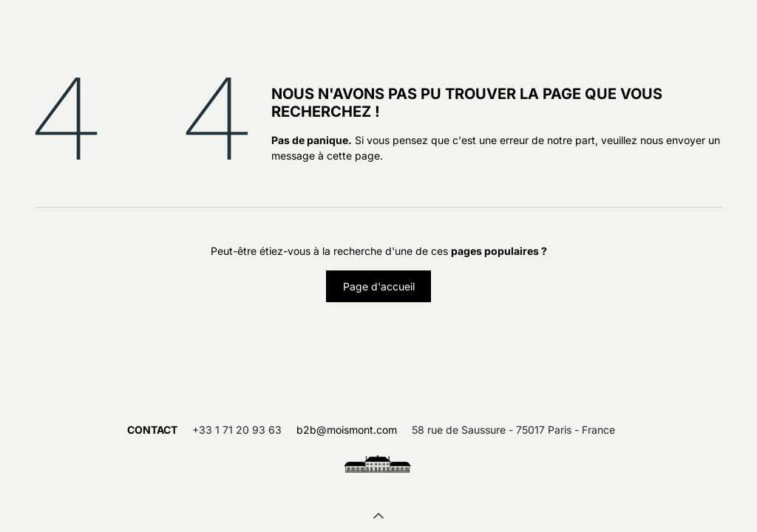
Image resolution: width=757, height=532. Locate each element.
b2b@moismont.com (347, 430)
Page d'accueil (379, 286)
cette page (353, 156)
